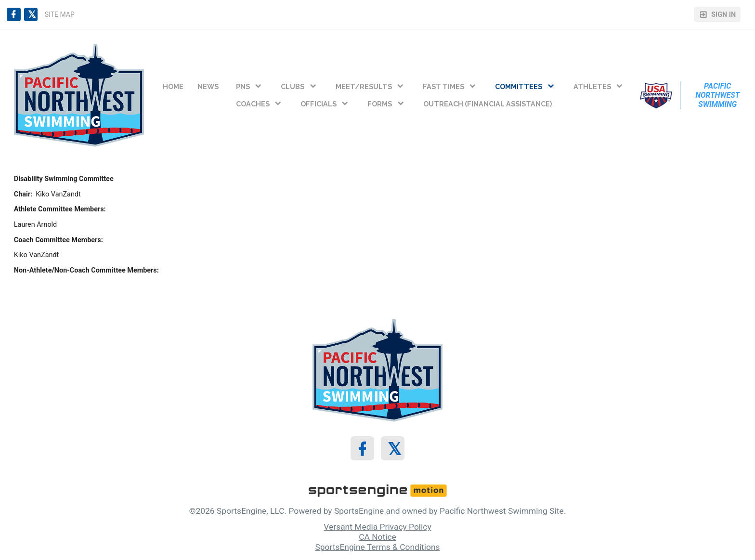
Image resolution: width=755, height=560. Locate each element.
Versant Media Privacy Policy (377, 527)
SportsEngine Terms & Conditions (377, 547)
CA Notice (377, 537)
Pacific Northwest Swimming (718, 95)
